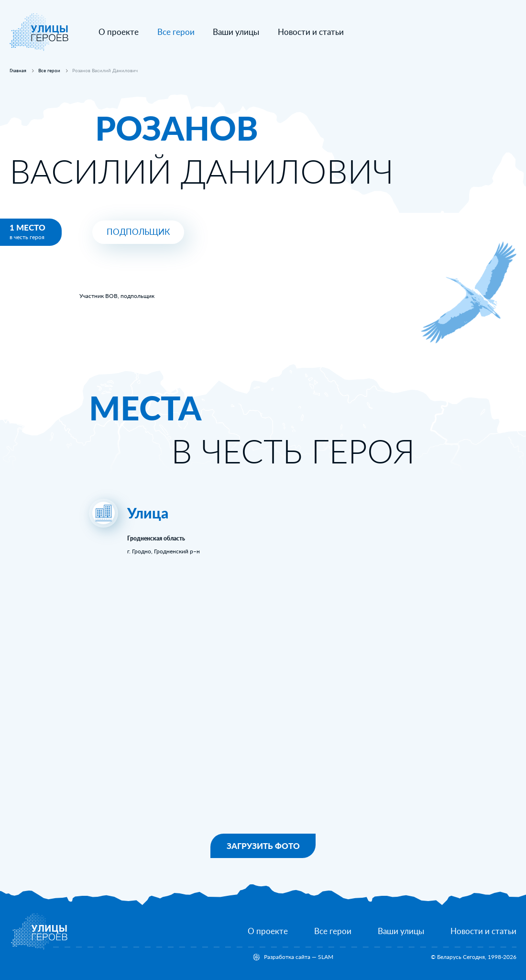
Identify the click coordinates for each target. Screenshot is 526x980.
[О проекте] (119, 32)
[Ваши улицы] (236, 32)
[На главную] (39, 49)
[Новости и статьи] (311, 32)
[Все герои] (333, 931)
